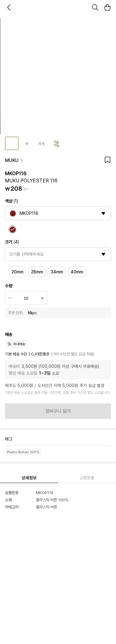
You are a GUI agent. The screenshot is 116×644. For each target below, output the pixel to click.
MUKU (14, 160)
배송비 (14, 366)
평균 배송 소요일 (23, 373)
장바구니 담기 (58, 411)
